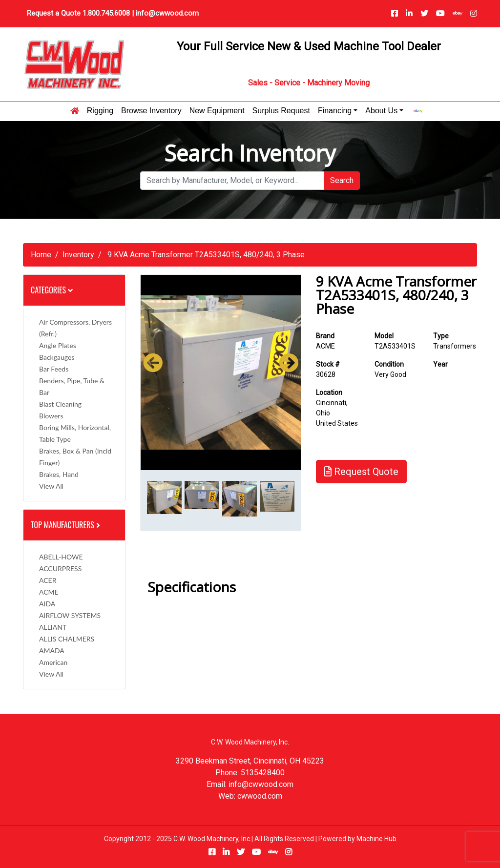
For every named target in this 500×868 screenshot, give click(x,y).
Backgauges (57, 357)
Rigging (100, 111)
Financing (335, 111)
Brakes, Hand (59, 474)
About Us (381, 111)
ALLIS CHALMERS (67, 639)
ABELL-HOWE (61, 557)
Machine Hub (376, 839)
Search (342, 180)
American (53, 662)
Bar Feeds (54, 369)
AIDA (47, 604)
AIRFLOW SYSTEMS (70, 615)
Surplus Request (281, 111)
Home (41, 255)
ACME (49, 592)
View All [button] (51, 486)
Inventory (78, 255)
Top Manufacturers (66, 525)
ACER (48, 580)
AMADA (52, 651)
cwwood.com (260, 796)
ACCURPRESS (60, 568)
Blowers (51, 416)
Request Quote (361, 472)
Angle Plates (58, 345)
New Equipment (217, 111)
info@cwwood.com (167, 13)
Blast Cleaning (60, 404)
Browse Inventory (151, 111)
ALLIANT (53, 627)
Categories (52, 290)
